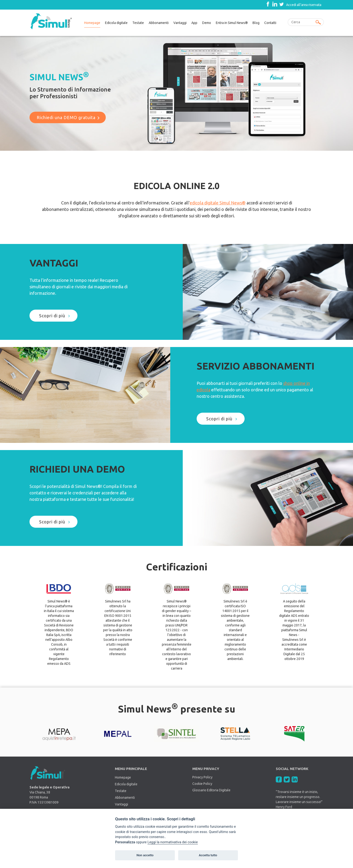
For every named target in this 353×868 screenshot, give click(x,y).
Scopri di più (52, 316)
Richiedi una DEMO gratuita (66, 117)
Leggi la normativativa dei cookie (173, 842)
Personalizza (125, 842)
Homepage (92, 23)
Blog (256, 23)
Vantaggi (180, 23)
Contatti (270, 23)
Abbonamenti (159, 23)
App (194, 23)
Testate (138, 23)
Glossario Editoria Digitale (211, 790)
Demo (207, 23)
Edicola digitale (116, 23)
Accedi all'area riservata (304, 5)
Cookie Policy (202, 784)
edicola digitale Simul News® (218, 203)
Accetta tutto (208, 855)
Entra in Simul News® (232, 23)
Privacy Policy (202, 777)
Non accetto (145, 855)
